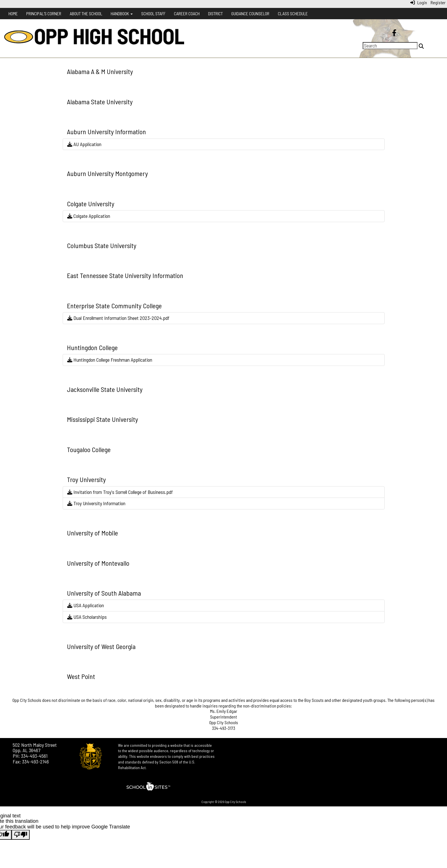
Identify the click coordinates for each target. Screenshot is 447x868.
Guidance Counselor (250, 13)
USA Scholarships (87, 617)
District (215, 13)
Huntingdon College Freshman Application (110, 360)
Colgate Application (89, 216)
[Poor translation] (21, 835)
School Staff (153, 13)
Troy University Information (96, 503)
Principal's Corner (44, 13)
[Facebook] (394, 33)
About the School (86, 13)
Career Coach (187, 13)
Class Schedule (293, 13)
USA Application (86, 605)
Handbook (122, 13)
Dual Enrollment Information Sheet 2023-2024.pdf (118, 318)
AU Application (84, 144)
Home (13, 13)
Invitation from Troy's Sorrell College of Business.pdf (120, 492)
